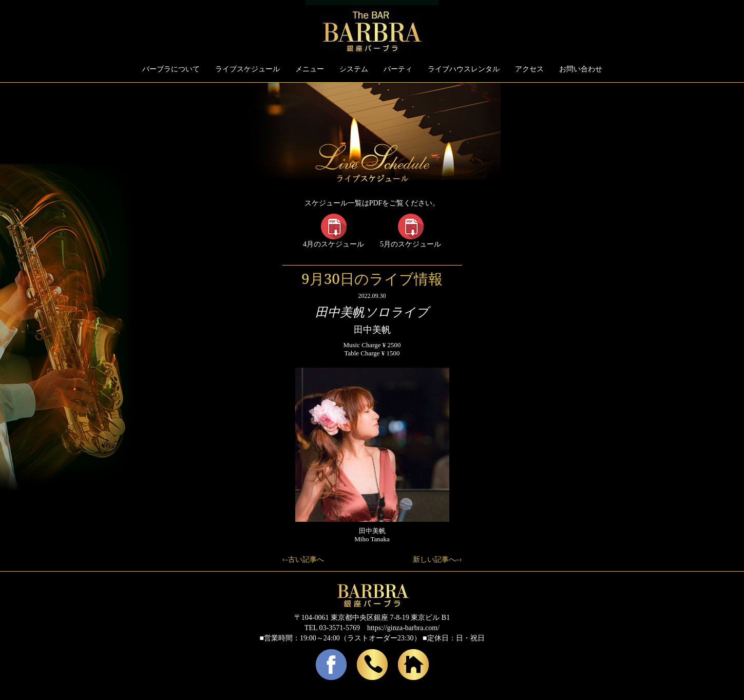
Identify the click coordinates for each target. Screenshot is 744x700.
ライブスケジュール (247, 69)
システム (354, 69)
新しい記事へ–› (437, 560)
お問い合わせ (581, 69)
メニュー (310, 69)
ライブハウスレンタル (464, 69)
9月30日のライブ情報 (372, 278)
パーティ (398, 69)
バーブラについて (171, 69)
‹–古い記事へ (303, 560)
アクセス (529, 69)
